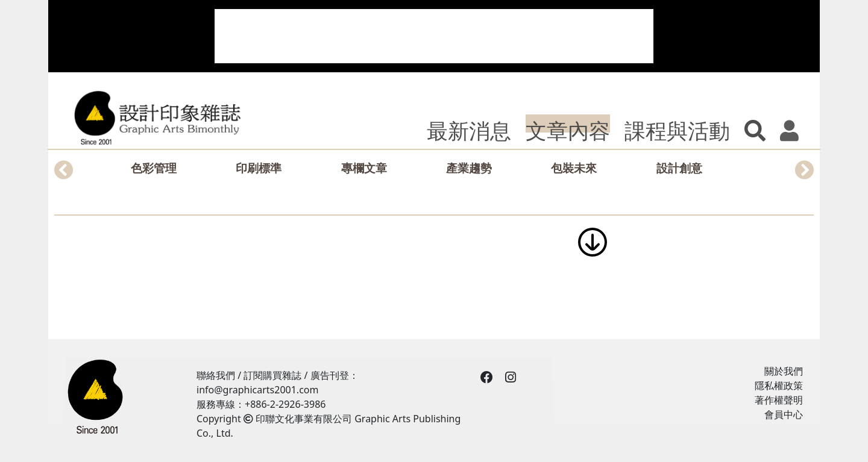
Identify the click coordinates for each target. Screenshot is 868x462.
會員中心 (784, 414)
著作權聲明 (779, 400)
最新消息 (469, 130)
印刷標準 (259, 168)
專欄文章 (364, 168)
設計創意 (679, 168)
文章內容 (568, 130)
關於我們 (784, 371)
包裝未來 (574, 168)
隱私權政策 (779, 386)
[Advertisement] (434, 36)
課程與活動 (677, 130)
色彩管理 (154, 168)
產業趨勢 (469, 168)
